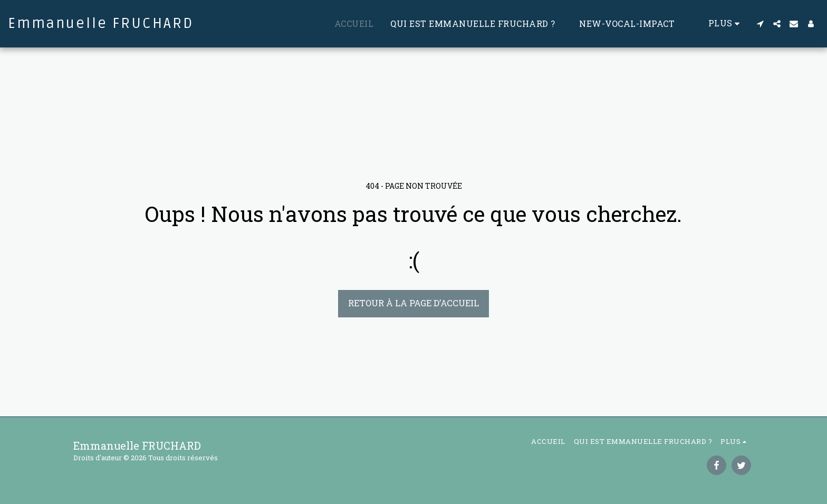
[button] (760, 24)
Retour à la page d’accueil (413, 303)
